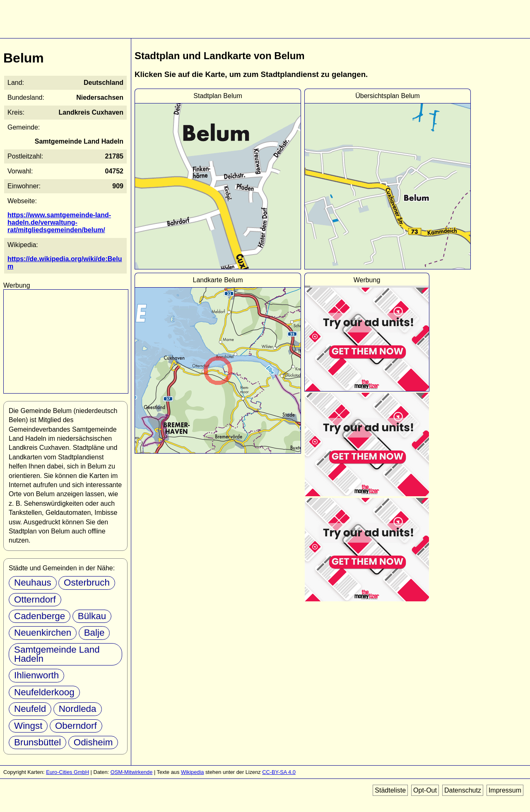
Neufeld (30, 709)
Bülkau (92, 616)
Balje (94, 633)
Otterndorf (35, 599)
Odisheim (93, 742)
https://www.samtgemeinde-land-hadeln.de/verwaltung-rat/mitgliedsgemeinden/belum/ (59, 222)
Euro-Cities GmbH (67, 772)
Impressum (505, 790)
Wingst (28, 726)
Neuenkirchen (43, 633)
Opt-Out (425, 790)
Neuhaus (33, 583)
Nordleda (78, 709)
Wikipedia (192, 772)
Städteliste (390, 790)
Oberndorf (76, 726)
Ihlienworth (36, 675)
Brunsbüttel (37, 742)
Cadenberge (40, 616)
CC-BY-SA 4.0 (279, 772)
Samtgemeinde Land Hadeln (57, 654)
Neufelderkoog (44, 692)
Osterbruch (87, 583)
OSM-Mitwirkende (132, 772)
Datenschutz (463, 790)
